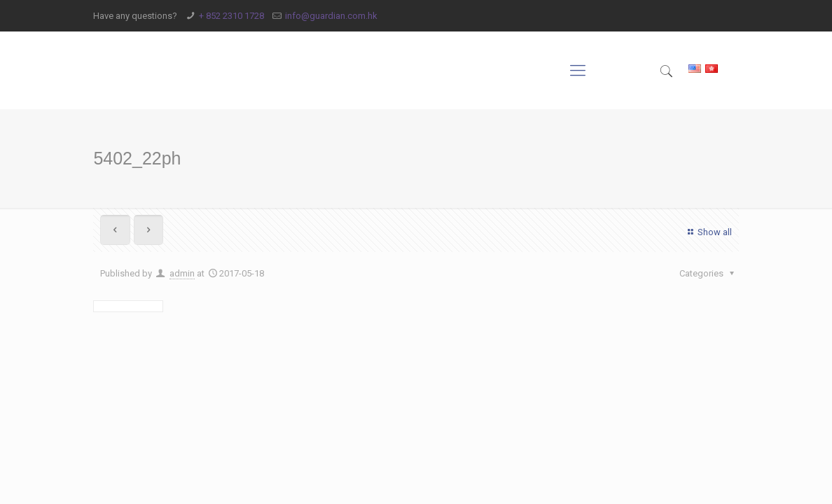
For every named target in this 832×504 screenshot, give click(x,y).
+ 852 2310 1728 (231, 16)
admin (182, 273)
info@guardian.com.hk (331, 16)
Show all (708, 232)
